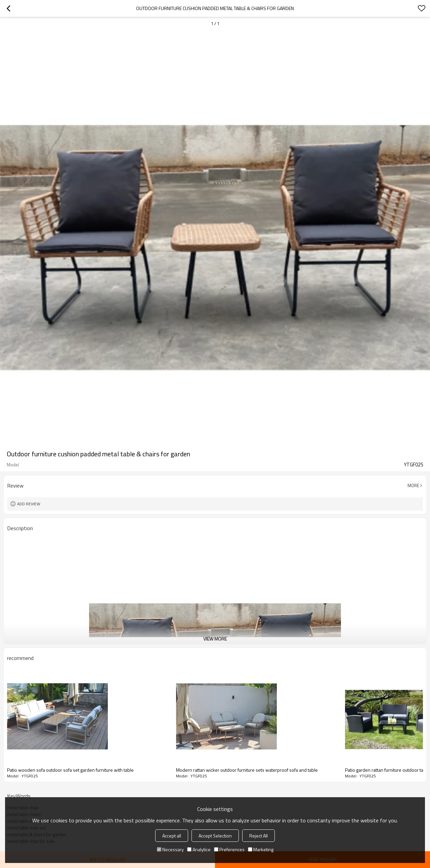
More (413, 486)
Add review (29, 504)
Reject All (259, 836)
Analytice (199, 849)
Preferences (229, 849)
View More (215, 639)
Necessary (170, 849)
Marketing (261, 849)
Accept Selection (215, 836)
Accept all (172, 836)
